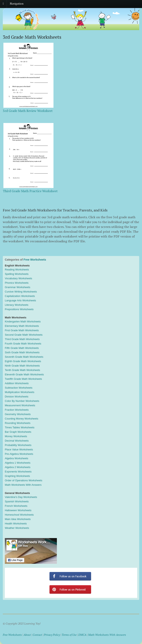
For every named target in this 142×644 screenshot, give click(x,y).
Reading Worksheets (17, 270)
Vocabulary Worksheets (18, 278)
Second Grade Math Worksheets (24, 335)
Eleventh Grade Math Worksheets (24, 374)
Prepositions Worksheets (19, 309)
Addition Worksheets (17, 383)
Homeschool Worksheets (19, 515)
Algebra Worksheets (17, 458)
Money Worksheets (16, 436)
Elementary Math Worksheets (22, 326)
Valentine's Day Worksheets (21, 497)
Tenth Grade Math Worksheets (22, 370)
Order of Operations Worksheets (24, 480)
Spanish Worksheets (17, 501)
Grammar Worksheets (18, 287)
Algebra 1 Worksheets (18, 463)
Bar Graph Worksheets (18, 432)
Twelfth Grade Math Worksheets (23, 379)
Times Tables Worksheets (20, 427)
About (27, 635)
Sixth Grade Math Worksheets (22, 352)
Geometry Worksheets (18, 414)
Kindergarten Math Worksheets (23, 321)
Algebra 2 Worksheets (18, 467)
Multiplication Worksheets (20, 392)
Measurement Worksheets (20, 405)
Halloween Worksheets (18, 510)
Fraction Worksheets (17, 410)
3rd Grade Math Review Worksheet (28, 111)
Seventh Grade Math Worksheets (24, 357)
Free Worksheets (35, 260)
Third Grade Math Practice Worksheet (30, 191)
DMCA (82, 635)
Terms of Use (69, 635)
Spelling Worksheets (17, 274)
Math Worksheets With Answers (23, 485)
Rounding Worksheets (18, 423)
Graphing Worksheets (17, 476)
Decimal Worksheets (17, 441)
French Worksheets (16, 506)
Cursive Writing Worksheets (21, 292)
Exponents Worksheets (18, 472)
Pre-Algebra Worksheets (19, 454)
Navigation (17, 4)
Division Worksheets (17, 397)
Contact (37, 635)
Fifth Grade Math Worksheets (22, 348)
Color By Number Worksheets (22, 401)
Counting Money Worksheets (22, 419)
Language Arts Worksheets (20, 300)
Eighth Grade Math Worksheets (23, 361)
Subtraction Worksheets (19, 388)
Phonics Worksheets (17, 283)
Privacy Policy (52, 635)
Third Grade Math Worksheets (22, 339)
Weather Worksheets (17, 528)
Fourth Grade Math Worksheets (23, 344)
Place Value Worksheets (19, 449)
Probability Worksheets (18, 445)
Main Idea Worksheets (18, 519)
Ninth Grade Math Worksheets (22, 366)
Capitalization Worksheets (20, 296)
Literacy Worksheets (17, 305)
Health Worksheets (16, 524)
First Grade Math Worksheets (22, 330)
